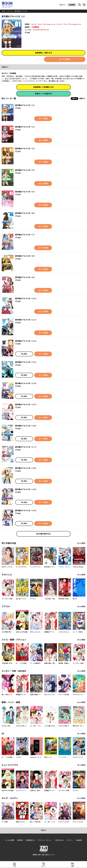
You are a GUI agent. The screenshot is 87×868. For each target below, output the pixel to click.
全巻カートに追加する (43, 94)
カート (44, 866)
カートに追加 (65, 59)
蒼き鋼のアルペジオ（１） (25, 105)
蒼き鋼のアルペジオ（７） (25, 235)
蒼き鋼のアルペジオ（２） (25, 127)
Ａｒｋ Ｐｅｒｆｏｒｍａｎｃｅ (43, 24)
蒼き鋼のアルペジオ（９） (25, 277)
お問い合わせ (60, 840)
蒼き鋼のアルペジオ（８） (25, 256)
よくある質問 (10, 840)
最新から (82, 98)
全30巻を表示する (43, 534)
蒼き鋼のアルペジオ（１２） (26, 341)
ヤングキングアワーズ (41, 30)
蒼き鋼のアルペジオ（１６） (26, 426)
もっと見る (81, 543)
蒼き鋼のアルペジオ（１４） (26, 383)
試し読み (24, 354)
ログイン (63, 5)
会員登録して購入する (43, 53)
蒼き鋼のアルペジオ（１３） (26, 362)
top (3, 11)
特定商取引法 (30, 840)
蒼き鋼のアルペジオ (21, 11)
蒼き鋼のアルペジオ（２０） (26, 511)
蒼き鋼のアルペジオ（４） (25, 170)
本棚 (72, 866)
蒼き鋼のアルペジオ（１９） (26, 489)
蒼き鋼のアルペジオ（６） (25, 213)
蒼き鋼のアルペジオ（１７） (26, 447)
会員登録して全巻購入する (43, 87)
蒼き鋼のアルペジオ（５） (25, 192)
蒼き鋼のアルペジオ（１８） (26, 468)
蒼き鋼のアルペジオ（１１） (26, 320)
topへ (43, 830)
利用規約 (20, 840)
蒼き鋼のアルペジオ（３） (25, 149)
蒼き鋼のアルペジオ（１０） (26, 299)
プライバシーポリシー (45, 840)
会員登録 (72, 5)
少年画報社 (35, 27)
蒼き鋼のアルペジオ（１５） (26, 405)
